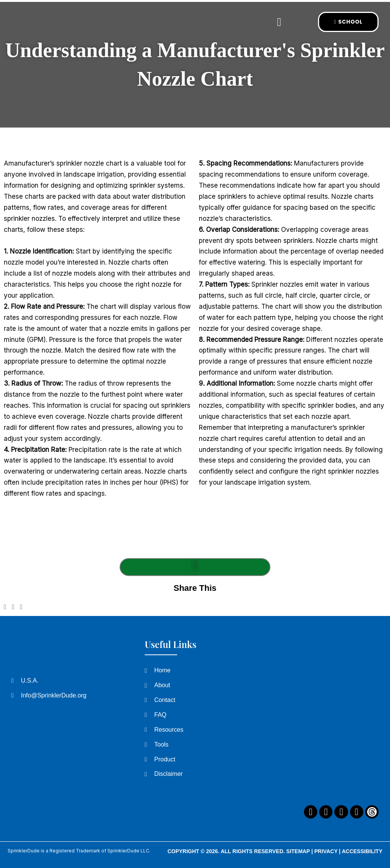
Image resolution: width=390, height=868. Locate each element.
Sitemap (298, 851)
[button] (279, 22)
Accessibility (362, 851)
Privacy (326, 851)
